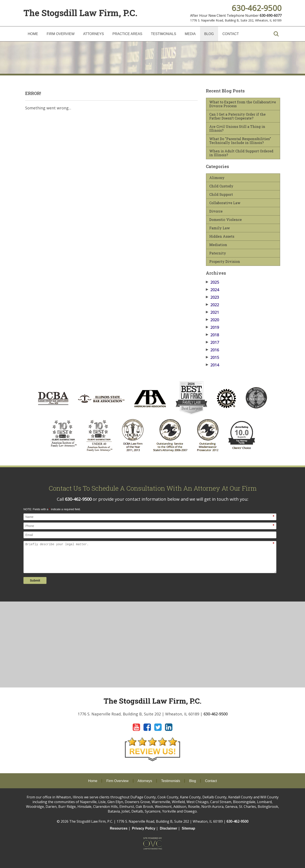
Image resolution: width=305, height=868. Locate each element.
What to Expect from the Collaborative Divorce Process (243, 104)
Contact (231, 34)
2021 (212, 312)
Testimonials (164, 34)
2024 (212, 290)
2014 (212, 365)
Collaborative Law (225, 203)
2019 (212, 327)
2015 (212, 357)
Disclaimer (169, 828)
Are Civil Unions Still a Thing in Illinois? (237, 129)
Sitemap (188, 828)
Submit (35, 580)
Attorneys (94, 34)
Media (190, 34)
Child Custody (221, 186)
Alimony (217, 178)
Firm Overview (61, 34)
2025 (212, 282)
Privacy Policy (144, 828)
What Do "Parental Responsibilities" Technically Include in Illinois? (240, 141)
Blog (209, 34)
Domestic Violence (226, 220)
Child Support (221, 194)
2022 (212, 305)
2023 (212, 297)
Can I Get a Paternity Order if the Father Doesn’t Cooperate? (237, 116)
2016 (212, 350)
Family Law (220, 228)
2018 (212, 335)
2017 (212, 342)
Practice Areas (127, 34)
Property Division (225, 262)
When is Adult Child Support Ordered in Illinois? (241, 153)
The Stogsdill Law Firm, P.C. (80, 13)
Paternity (218, 253)
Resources (119, 828)
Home (33, 34)
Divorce (216, 211)
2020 (212, 320)
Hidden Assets (222, 236)
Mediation (218, 245)
